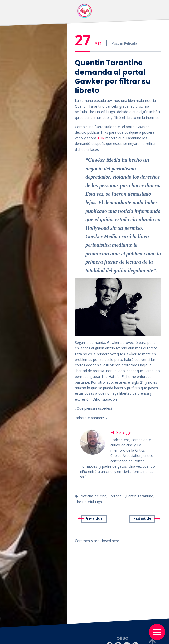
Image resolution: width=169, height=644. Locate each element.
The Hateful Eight (89, 502)
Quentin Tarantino (138, 496)
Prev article (94, 518)
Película (131, 44)
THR (101, 138)
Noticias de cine (93, 496)
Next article (142, 518)
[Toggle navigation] (157, 632)
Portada (115, 496)
